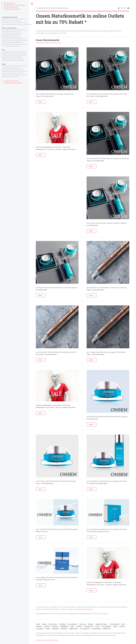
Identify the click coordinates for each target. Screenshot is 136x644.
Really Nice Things (101, 624)
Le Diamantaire (96, 628)
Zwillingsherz (64, 626)
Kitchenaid (55, 628)
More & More (53, 624)
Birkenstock (107, 628)
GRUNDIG (63, 624)
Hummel (122, 626)
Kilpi (123, 624)
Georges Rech (89, 626)
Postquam (64, 628)
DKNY (38, 624)
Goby (72, 626)
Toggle (32, 4)
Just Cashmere (72, 624)
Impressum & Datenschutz (11, 81)
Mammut (55, 626)
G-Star (97, 626)
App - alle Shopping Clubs (11, 7)
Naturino (39, 626)
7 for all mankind (114, 624)
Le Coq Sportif (85, 628)
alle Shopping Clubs (9, 3)
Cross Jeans (40, 628)
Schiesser (47, 626)
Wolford (91, 624)
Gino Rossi (83, 624)
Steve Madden (106, 626)
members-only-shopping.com (12, 9)
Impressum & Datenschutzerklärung (47, 640)
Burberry (79, 626)
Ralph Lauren (74, 628)
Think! (115, 626)
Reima (44, 624)
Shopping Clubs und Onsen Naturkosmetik (52, 8)
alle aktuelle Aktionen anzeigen (83, 609)
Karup (48, 628)
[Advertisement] (64, 189)
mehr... (41, 102)
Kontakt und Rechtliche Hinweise (13, 83)
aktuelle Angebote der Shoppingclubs (14, 5)
